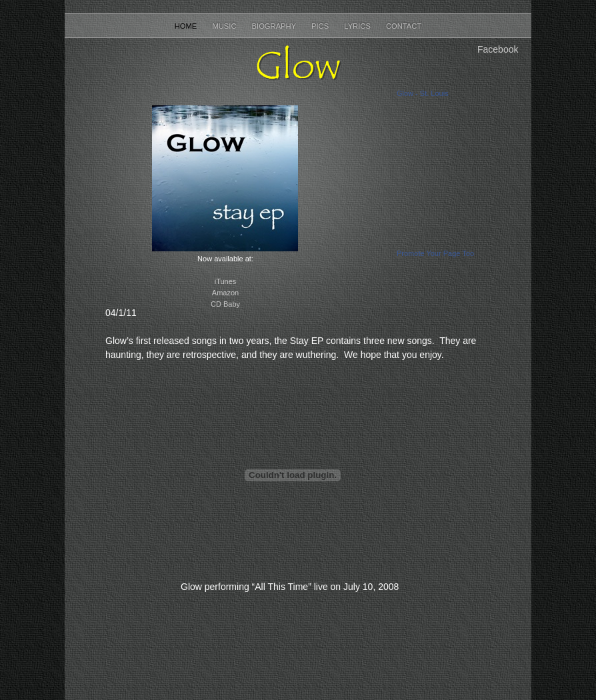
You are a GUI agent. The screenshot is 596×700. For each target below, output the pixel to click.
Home (187, 26)
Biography (275, 26)
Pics (321, 26)
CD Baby (225, 304)
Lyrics (358, 26)
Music (225, 26)
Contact (404, 26)
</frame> (293, 475)
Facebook (498, 49)
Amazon (225, 293)
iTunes (226, 281)
